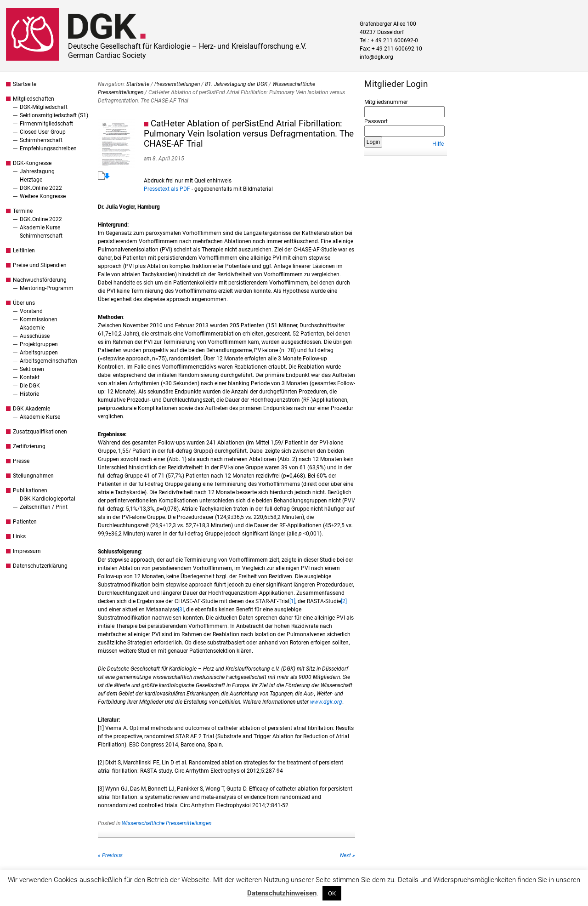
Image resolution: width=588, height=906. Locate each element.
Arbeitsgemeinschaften (48, 361)
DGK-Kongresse (32, 163)
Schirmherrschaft (41, 140)
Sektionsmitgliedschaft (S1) (54, 115)
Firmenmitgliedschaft (46, 124)
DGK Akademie (31, 409)
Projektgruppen (39, 344)
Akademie (32, 328)
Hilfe (438, 144)
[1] (292, 601)
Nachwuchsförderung (40, 280)
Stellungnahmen (33, 476)
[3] (181, 610)
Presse (21, 461)
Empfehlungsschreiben (48, 148)
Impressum (27, 551)
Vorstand (31, 311)
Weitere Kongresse (43, 196)
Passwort (376, 121)
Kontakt (30, 377)
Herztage (31, 180)
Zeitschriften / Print (44, 507)
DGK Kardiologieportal (48, 499)
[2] (344, 601)
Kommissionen (39, 319)
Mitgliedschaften (34, 99)
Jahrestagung (37, 171)
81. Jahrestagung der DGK (236, 84)
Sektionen (32, 369)
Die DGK (30, 386)
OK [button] (332, 893)
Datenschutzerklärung (40, 566)
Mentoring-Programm (47, 288)
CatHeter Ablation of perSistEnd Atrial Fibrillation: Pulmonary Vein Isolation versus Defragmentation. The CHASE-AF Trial (249, 134)
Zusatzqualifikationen (40, 432)
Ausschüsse (35, 336)
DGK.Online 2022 (41, 188)
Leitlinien (24, 251)
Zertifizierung (29, 446)
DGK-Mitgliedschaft (44, 107)
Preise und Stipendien (40, 265)
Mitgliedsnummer (386, 102)
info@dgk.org (376, 57)
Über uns (24, 303)
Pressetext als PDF (167, 189)
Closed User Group (43, 132)
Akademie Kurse (40, 228)
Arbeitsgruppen (39, 353)
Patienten (25, 522)
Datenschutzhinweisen (282, 893)
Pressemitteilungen (177, 84)
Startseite (25, 84)
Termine (23, 211)
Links (19, 536)
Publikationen (30, 490)
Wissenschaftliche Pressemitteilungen (167, 823)
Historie (29, 394)
